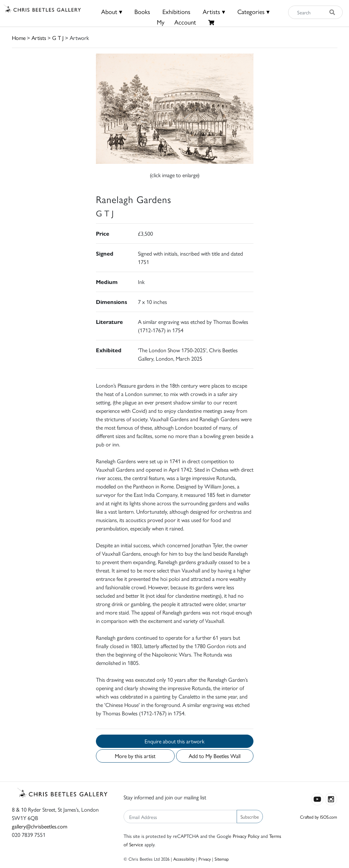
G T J (58, 38)
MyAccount (176, 22)
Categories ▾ (253, 11)
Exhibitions (176, 11)
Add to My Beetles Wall (215, 756)
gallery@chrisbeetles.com (40, 826)
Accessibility (184, 859)
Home (19, 38)
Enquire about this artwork (174, 741)
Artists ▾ (214, 11)
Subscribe (250, 817)
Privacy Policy (246, 836)
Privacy (205, 859)
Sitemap (222, 859)
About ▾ (112, 11)
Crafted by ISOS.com (319, 817)
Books (142, 11)
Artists (39, 38)
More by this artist (135, 756)
